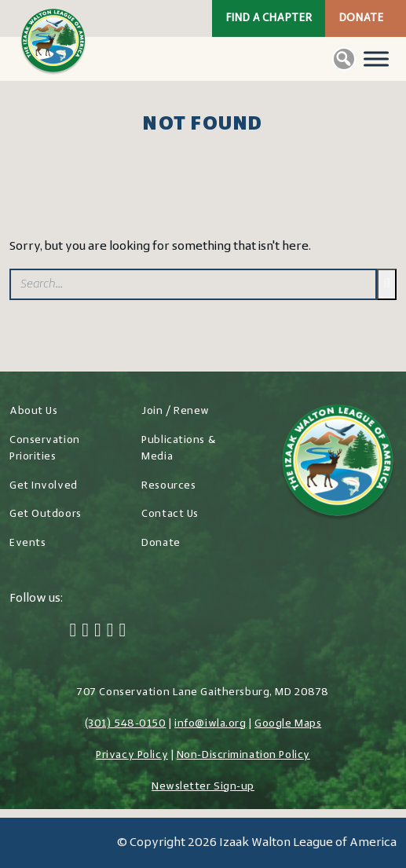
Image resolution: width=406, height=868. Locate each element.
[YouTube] (123, 632)
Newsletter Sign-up (203, 787)
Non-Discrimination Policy (243, 755)
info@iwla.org (210, 724)
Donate (361, 18)
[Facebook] (73, 632)
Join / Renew (176, 411)
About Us (33, 411)
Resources (168, 486)
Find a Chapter (269, 18)
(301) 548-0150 (126, 724)
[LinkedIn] (110, 632)
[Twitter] (85, 632)
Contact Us (170, 514)
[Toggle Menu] (376, 59)
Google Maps (288, 724)
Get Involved (44, 486)
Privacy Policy (132, 755)
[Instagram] (98, 632)
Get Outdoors (46, 514)
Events (27, 543)
